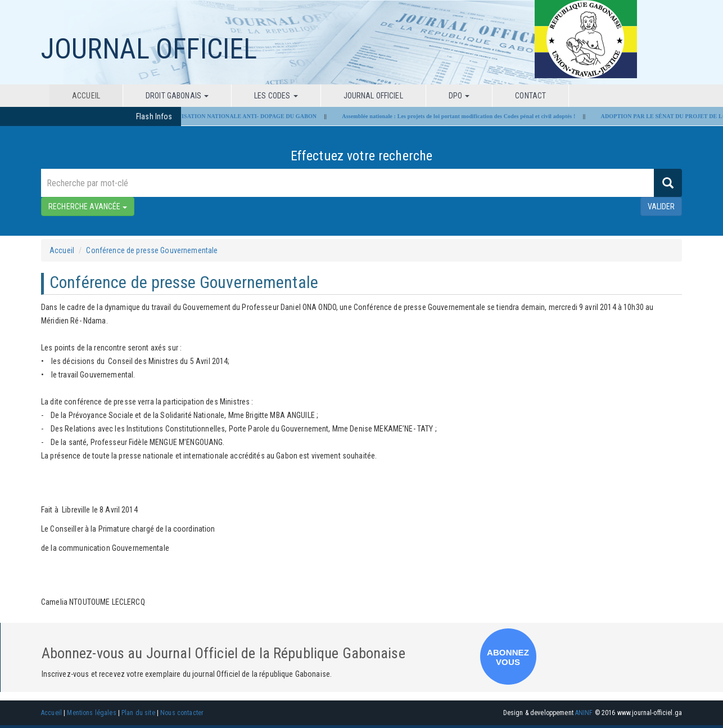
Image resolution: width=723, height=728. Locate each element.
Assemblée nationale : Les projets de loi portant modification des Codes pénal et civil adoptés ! (463, 116)
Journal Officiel (373, 96)
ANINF (584, 713)
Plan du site (138, 713)
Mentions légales (91, 713)
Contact (530, 96)
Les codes (276, 96)
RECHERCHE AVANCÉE (88, 206)
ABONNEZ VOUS (508, 657)
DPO (459, 96)
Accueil (86, 96)
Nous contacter (182, 713)
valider (661, 206)
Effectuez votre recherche (362, 156)
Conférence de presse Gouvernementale (152, 250)
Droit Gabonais (177, 96)
